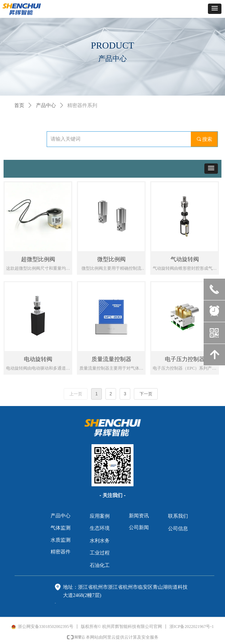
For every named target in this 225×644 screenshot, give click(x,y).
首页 (19, 105)
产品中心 (46, 105)
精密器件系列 (82, 105)
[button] (215, 9)
